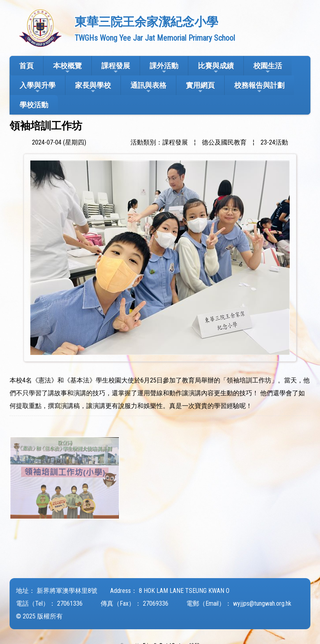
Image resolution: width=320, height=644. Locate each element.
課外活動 (164, 68)
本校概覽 (67, 68)
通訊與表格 (148, 88)
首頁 (26, 66)
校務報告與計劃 (259, 88)
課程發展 (116, 68)
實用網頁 (200, 88)
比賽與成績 (216, 68)
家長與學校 (93, 88)
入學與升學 (38, 88)
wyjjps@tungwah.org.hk (262, 603)
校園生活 (268, 68)
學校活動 (34, 105)
